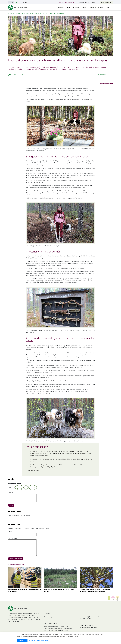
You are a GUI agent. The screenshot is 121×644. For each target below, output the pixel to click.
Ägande (101, 7)
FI (23, 2)
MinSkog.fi (94, 2)
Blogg (107, 7)
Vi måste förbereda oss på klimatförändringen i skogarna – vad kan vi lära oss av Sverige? (95, 590)
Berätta (10, 492)
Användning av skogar (80, 7)
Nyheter (19, 13)
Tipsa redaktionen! (106, 2)
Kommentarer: (12, 538)
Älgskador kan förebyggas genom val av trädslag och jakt (59, 590)
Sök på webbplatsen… (67, 2)
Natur (68, 7)
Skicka (11, 505)
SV (26, 2)
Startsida (11, 13)
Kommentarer (106, 83)
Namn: (10, 531)
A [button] (10, 2)
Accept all (22, 640)
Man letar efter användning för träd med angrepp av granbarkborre (25, 590)
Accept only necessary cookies (39, 640)
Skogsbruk (61, 7)
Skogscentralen (84, 2)
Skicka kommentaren (16, 559)
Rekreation (92, 7)
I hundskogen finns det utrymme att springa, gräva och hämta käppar (44, 13)
